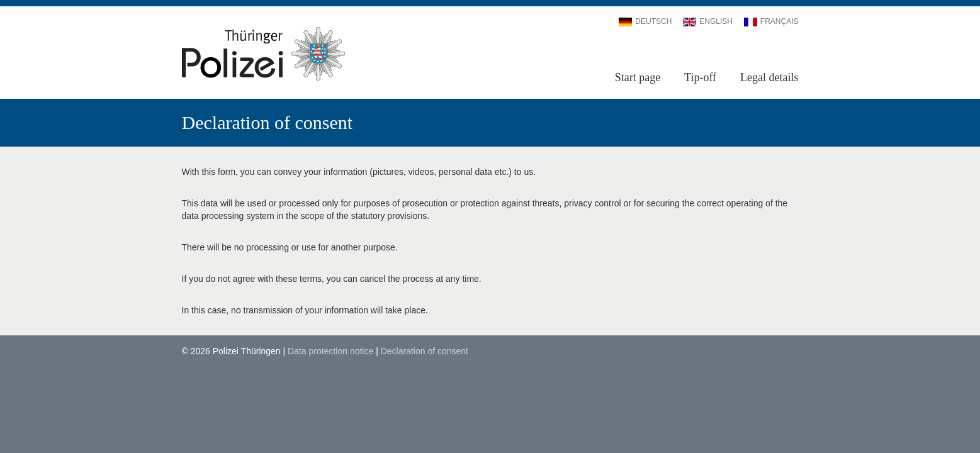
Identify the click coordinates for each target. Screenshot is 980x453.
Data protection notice (330, 351)
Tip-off (700, 77)
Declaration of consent (425, 351)
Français (771, 21)
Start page (638, 77)
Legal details (769, 77)
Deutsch (645, 21)
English (708, 21)
